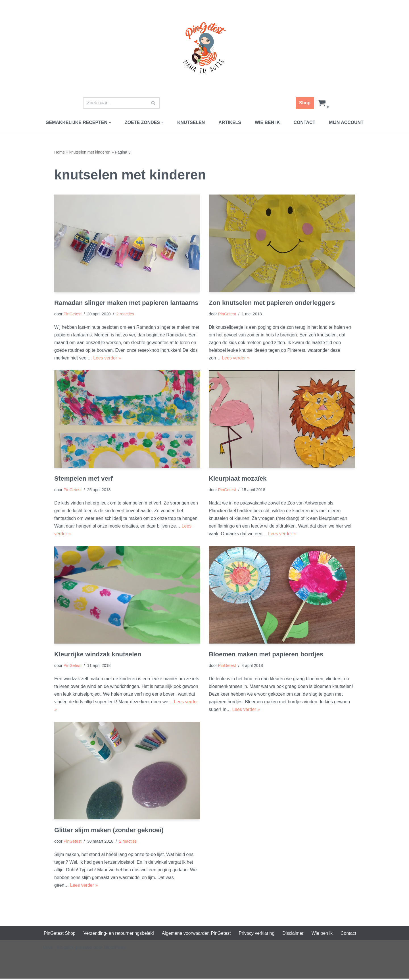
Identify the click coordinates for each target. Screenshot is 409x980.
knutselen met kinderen (90, 152)
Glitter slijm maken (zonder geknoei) (109, 831)
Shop (305, 103)
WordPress (115, 949)
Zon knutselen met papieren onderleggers (272, 303)
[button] (110, 123)
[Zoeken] (115, 103)
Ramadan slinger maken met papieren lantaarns (127, 303)
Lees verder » (107, 358)
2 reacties (125, 314)
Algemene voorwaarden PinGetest (197, 934)
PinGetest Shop (60, 934)
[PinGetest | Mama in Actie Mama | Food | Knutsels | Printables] (204, 48)
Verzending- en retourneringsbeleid (119, 934)
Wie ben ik (267, 122)
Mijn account (347, 122)
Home (60, 152)
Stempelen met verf (84, 479)
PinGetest (73, 314)
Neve (48, 949)
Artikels (230, 122)
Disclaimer (294, 934)
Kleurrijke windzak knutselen (98, 655)
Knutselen (191, 122)
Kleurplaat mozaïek (238, 479)
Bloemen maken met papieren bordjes (266, 655)
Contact (305, 122)
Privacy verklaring (257, 934)
